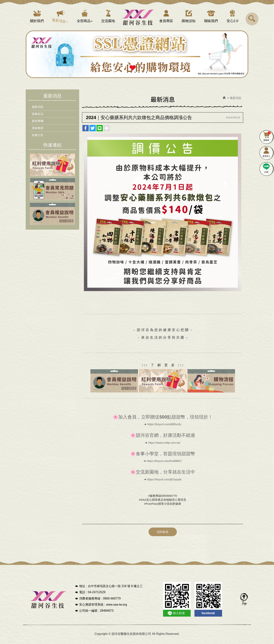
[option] (141, 57)
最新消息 (38, 109)
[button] (252, 19)
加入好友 (179, 615)
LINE (266, 168)
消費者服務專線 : (91, 601)
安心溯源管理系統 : (92, 607)
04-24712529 (97, 594)
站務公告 (38, 138)
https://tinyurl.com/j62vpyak (164, 482)
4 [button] (139, 75)
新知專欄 (38, 124)
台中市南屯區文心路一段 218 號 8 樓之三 (116, 588)
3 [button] (135, 75)
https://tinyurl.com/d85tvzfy (164, 427)
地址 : (83, 588)
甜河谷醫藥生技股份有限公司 (137, 18)
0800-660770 (112, 601)
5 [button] (143, 75)
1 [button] (127, 75)
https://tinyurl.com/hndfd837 (164, 464)
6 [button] (147, 75)
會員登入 (266, 152)
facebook (208, 615)
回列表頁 (163, 534)
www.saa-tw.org (117, 607)
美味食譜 (38, 131)
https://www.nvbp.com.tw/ (164, 445)
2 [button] (131, 75)
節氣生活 (38, 117)
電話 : (83, 594)
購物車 (266, 136)
